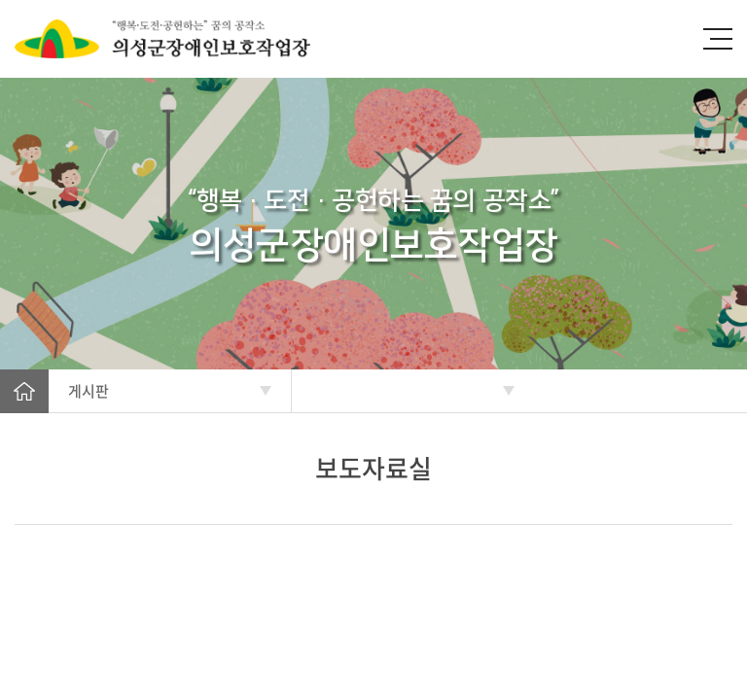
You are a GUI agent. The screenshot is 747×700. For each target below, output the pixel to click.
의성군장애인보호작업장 (185, 39)
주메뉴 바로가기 (0, 0)
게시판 (89, 391)
